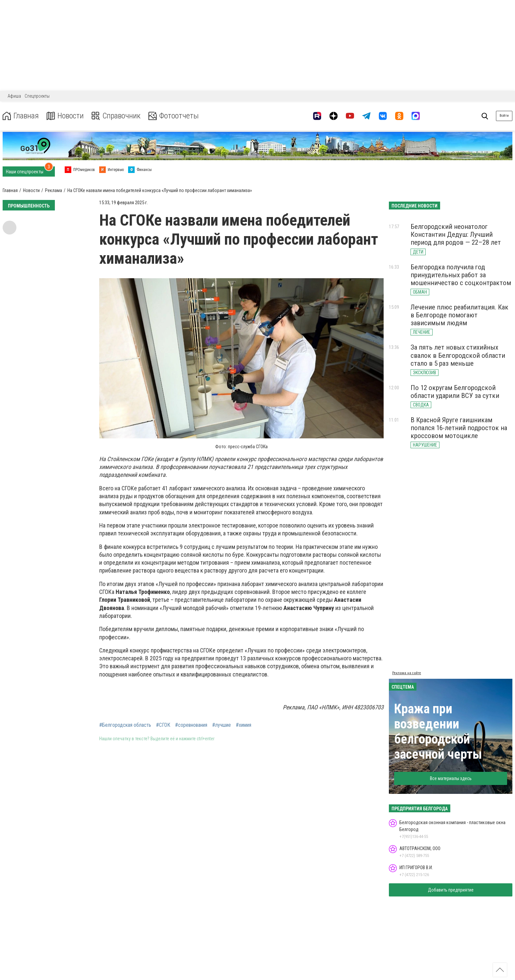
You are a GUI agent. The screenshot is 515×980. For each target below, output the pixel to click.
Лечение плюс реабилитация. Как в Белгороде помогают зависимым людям (459, 315)
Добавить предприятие (451, 890)
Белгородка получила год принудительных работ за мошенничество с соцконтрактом (461, 275)
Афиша (14, 96)
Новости (65, 116)
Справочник (116, 116)
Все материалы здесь (451, 778)
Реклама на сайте (407, 673)
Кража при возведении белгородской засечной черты (438, 732)
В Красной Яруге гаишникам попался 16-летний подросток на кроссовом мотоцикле (459, 428)
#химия (244, 725)
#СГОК (163, 725)
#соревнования (191, 725)
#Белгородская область (125, 725)
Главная (21, 116)
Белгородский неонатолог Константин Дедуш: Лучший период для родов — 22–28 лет (456, 234)
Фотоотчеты (174, 116)
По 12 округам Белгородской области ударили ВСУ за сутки (455, 392)
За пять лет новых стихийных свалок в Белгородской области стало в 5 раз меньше (458, 355)
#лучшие (222, 725)
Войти (504, 116)
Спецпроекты (37, 96)
